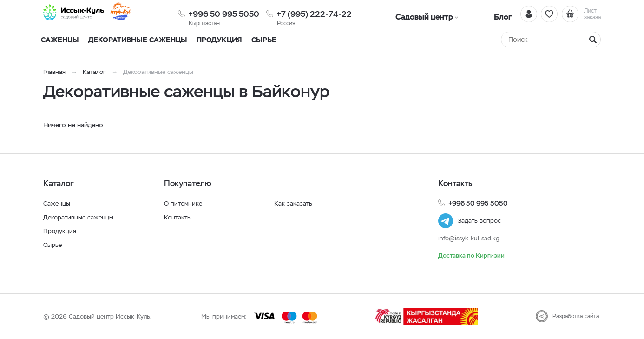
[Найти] (593, 40)
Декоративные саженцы (138, 40)
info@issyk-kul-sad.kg (471, 238)
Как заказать (293, 203)
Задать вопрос (480, 221)
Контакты (179, 217)
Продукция (219, 40)
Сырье (53, 245)
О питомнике (184, 203)
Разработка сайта (576, 316)
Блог (462, 14)
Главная (54, 72)
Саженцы (57, 203)
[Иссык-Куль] (85, 14)
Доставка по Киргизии (473, 255)
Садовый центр (411, 14)
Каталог (94, 72)
